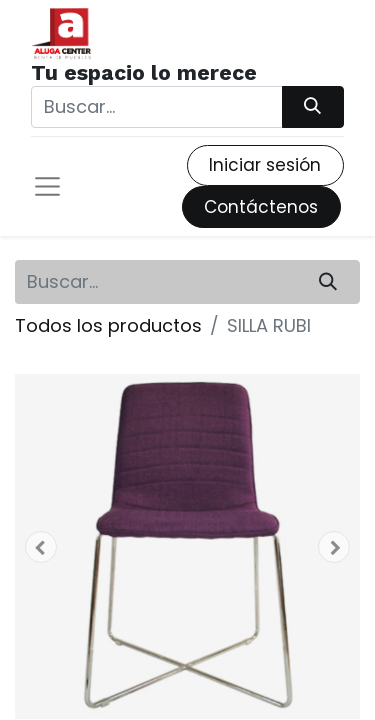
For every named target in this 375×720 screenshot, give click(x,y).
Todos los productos (108, 325)
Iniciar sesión (265, 165)
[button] (41, 547)
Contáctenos (261, 207)
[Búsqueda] (313, 107)
